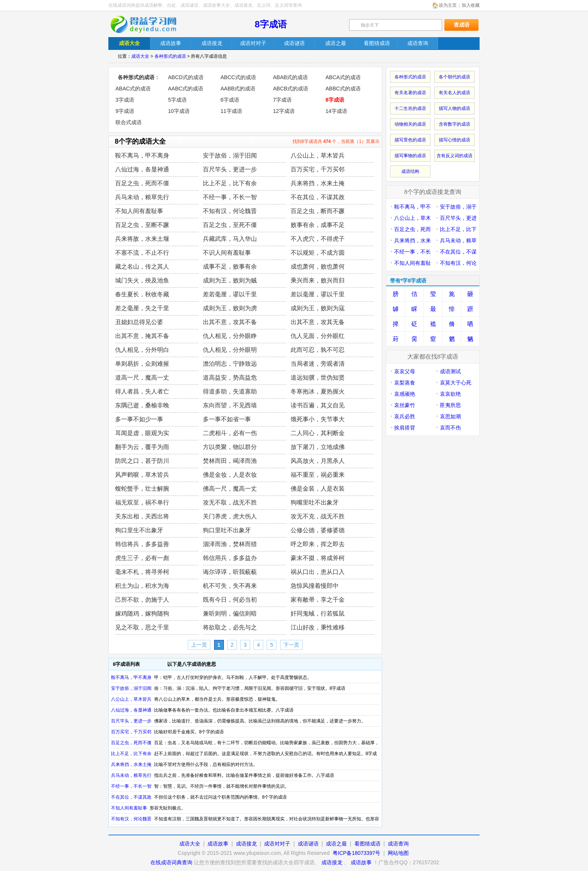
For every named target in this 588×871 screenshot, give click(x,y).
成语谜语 (308, 844)
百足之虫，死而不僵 (142, 183)
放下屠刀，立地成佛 (318, 447)
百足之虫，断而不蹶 (318, 211)
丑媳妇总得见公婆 (139, 322)
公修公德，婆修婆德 (318, 530)
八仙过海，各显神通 (142, 169)
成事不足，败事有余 (230, 267)
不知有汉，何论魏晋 (230, 211)
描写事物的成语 (410, 156)
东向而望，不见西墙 (230, 405)
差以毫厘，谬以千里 (318, 294)
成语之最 (336, 844)
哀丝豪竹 (405, 405)
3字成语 (125, 100)
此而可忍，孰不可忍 (318, 350)
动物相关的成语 (410, 124)
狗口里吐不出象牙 (227, 530)
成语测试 (450, 371)
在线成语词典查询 (171, 862)
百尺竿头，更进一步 (230, 169)
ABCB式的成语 (291, 89)
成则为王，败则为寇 (318, 308)
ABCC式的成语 (238, 77)
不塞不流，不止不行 (142, 253)
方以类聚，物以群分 (230, 447)
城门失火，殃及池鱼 (142, 280)
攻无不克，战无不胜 (318, 516)
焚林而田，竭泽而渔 (230, 461)
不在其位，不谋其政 (318, 197)
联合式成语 (129, 122)
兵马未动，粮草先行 (142, 197)
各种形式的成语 (170, 56)
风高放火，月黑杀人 (318, 461)
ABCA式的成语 (343, 77)
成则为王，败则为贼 (230, 280)
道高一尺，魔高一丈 (142, 378)
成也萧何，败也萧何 (318, 267)
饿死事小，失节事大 (318, 419)
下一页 (291, 645)
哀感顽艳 (405, 394)
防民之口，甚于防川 (142, 461)
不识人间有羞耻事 (227, 253)
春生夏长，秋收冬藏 (142, 294)
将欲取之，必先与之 (230, 627)
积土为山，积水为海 (142, 586)
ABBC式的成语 (343, 89)
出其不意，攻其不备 (230, 322)
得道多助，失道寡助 (230, 391)
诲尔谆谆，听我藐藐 (230, 572)
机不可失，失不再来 (230, 586)
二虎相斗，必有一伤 (230, 433)
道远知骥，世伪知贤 (318, 378)
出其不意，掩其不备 (142, 336)
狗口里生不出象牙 (139, 530)
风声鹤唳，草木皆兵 (142, 475)
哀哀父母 (405, 371)
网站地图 (398, 853)
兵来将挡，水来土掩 (318, 183)
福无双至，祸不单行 (142, 502)
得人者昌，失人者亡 (142, 391)
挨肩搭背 (405, 428)
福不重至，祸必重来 (318, 475)
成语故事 (218, 844)
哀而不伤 (450, 428)
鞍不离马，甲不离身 (142, 155)
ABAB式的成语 (290, 77)
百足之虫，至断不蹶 (142, 225)
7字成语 (282, 100)
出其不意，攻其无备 (318, 322)
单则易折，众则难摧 (142, 364)
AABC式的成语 (186, 89)
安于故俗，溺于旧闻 (230, 155)
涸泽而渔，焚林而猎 (230, 544)
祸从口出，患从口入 (318, 572)
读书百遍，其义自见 (318, 405)
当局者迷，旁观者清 (318, 364)
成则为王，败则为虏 (230, 308)
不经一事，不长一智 (230, 197)
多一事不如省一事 (227, 419)
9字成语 (125, 111)
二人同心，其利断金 (318, 433)
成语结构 (410, 171)
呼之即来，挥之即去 (318, 544)
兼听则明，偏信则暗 (230, 613)
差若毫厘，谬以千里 (230, 294)
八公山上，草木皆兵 (318, 155)
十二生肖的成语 (410, 108)
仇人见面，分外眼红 (318, 336)
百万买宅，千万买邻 (318, 169)
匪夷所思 (450, 405)
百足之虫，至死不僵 (230, 225)
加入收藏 (471, 5)
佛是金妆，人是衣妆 (230, 475)
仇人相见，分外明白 (142, 350)
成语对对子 (277, 844)
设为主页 (448, 5)
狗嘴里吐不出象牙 (315, 502)
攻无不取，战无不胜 (230, 502)
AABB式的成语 (238, 89)
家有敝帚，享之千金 (318, 600)
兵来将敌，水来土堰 (142, 239)
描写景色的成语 (410, 140)
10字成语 (179, 111)
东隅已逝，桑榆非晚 (142, 405)
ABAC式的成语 (133, 89)
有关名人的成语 (454, 93)
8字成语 (271, 24)
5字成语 (177, 100)
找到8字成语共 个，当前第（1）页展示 (336, 141)
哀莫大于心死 (456, 383)
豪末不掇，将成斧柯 (318, 558)
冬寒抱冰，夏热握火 (318, 391)
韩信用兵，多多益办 (230, 558)
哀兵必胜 (405, 416)
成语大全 (140, 56)
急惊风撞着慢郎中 (315, 586)
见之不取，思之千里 (142, 627)
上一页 (199, 645)
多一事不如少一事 (139, 419)
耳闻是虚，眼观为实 (142, 433)
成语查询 (398, 844)
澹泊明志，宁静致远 (230, 364)
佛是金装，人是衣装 (318, 489)
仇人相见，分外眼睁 (230, 336)
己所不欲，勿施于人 (142, 600)
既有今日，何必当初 (230, 600)
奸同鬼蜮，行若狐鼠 (318, 613)
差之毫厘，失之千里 (142, 308)
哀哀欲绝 (450, 394)
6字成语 (230, 100)
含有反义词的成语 (454, 156)
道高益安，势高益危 (230, 378)
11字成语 (231, 111)
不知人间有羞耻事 (139, 211)
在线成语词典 (148, 24)
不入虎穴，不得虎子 (318, 239)
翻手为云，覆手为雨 (142, 447)
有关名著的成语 (410, 93)
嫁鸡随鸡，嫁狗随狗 (142, 613)
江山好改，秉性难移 (318, 627)
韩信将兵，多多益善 (142, 544)
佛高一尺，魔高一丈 (230, 489)
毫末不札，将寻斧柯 (142, 572)
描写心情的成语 (454, 140)
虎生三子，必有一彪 (142, 558)
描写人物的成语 (454, 108)
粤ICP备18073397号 (357, 853)
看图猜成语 (367, 844)
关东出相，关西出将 (142, 516)
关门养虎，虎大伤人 (230, 516)
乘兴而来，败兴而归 (318, 280)
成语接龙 (246, 844)
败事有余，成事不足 (318, 225)
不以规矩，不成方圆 (318, 253)
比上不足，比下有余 (230, 183)
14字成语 (336, 111)
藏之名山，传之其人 (142, 267)
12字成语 (284, 111)
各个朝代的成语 (454, 77)
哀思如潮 (450, 416)
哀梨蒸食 (405, 383)
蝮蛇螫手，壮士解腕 (142, 489)
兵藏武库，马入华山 (230, 239)
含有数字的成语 (454, 124)
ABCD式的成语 (186, 77)
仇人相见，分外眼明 (230, 350)
